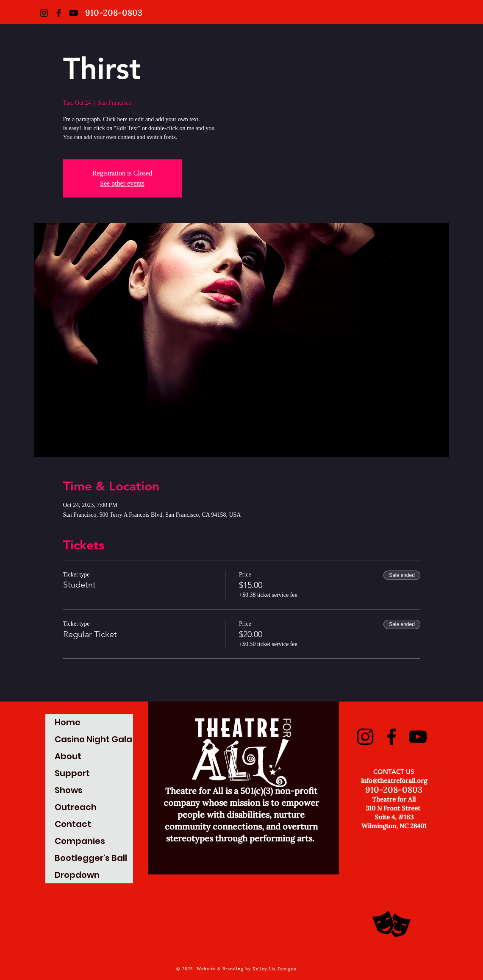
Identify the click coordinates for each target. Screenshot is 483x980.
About (68, 756)
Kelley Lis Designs (275, 969)
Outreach (76, 807)
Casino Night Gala (93, 739)
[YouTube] (74, 13)
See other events (122, 183)
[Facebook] (59, 13)
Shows (69, 790)
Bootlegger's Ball (91, 858)
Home (68, 722)
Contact (73, 824)
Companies (80, 841)
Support (72, 773)
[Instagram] (44, 13)
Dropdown (77, 875)
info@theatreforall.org (394, 781)
